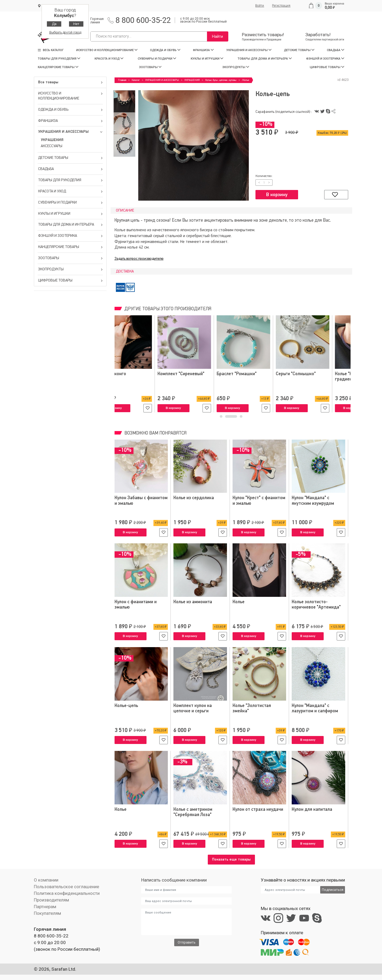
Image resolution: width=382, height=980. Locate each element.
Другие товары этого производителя (167, 309)
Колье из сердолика (194, 498)
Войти (260, 6)
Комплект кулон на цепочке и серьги (193, 708)
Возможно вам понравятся (155, 433)
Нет (76, 24)
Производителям (51, 900)
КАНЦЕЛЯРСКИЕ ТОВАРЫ (58, 67)
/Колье (245, 80)
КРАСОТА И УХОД (109, 59)
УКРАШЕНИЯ (52, 140)
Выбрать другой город (65, 32)
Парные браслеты (192, 374)
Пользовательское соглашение (66, 887)
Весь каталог (51, 50)
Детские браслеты (134, 374)
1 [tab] (226, 418)
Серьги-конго (306, 374)
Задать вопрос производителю (139, 259)
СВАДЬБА (336, 50)
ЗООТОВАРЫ (150, 67)
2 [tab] (236, 418)
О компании (46, 880)
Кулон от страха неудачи (258, 810)
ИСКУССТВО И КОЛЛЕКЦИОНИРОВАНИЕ (107, 50)
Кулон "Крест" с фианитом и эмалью (259, 501)
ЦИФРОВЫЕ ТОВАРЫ (327, 67)
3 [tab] (241, 418)
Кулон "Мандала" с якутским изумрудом (313, 501)
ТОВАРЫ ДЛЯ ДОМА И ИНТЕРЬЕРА (265, 59)
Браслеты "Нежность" (255, 374)
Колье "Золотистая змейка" (252, 708)
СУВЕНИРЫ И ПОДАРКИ (157, 59)
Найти (218, 36)
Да (54, 24)
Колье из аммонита (193, 602)
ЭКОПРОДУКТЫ (236, 67)
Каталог (136, 80)
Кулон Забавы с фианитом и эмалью (141, 501)
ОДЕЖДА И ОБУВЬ (165, 50)
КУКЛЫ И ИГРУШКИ (207, 59)
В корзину (277, 195)
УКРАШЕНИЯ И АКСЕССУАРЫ (249, 50)
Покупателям (47, 913)
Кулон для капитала (312, 810)
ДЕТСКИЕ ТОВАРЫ (299, 50)
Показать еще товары (231, 859)
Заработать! (325, 37)
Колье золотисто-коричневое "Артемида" (316, 605)
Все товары (70, 82)
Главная (122, 80)
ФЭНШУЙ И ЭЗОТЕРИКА (325, 59)
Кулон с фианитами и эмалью (136, 605)
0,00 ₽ (330, 7)
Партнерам (45, 907)
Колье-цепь (127, 706)
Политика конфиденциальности (67, 893)
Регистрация (281, 6)
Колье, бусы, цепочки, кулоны (221, 80)
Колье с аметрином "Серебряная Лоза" (193, 812)
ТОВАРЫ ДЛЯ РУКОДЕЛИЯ (59, 59)
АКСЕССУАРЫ (52, 146)
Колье (239, 602)
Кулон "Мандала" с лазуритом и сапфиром (315, 708)
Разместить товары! (263, 37)
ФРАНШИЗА (203, 50)
